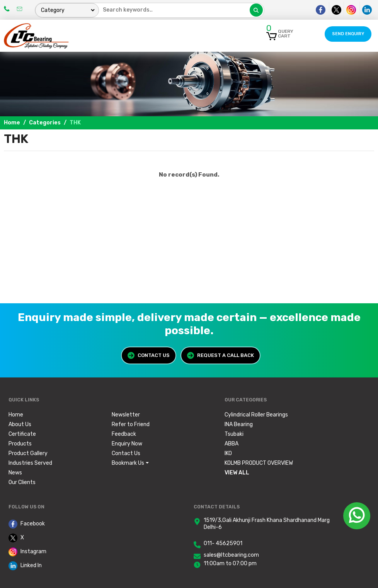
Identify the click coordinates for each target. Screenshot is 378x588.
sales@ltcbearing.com (231, 555)
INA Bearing (239, 424)
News (15, 473)
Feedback (124, 434)
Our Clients (22, 482)
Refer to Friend (131, 424)
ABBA (232, 444)
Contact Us (149, 355)
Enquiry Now (127, 444)
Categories (45, 123)
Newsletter (126, 415)
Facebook (27, 524)
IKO (228, 453)
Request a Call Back (220, 355)
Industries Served (30, 463)
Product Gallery (28, 453)
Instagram (27, 552)
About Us (20, 424)
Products (20, 444)
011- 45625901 (223, 543)
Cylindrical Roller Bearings (256, 415)
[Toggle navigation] (243, 34)
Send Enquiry (348, 34)
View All (237, 473)
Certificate (22, 434)
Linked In (25, 566)
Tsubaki (234, 434)
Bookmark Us (128, 463)
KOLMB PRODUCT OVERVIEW (259, 463)
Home (12, 123)
